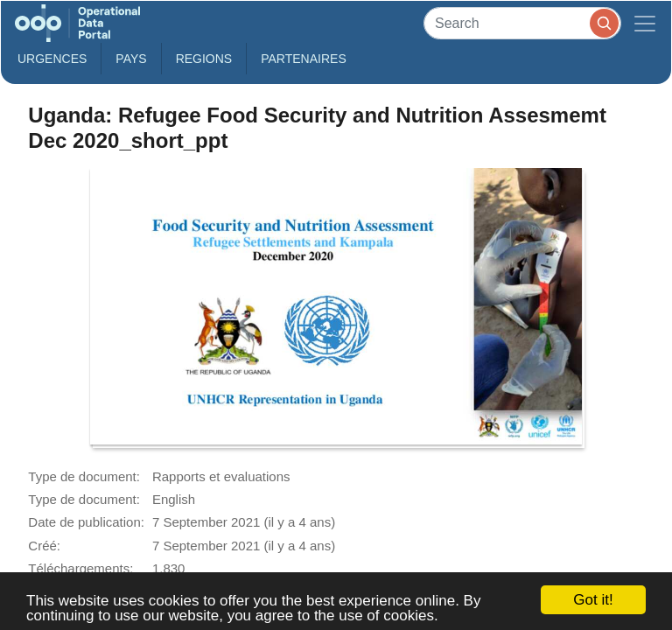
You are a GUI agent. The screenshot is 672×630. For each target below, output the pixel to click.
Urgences (52, 59)
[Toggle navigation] (645, 23)
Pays (131, 59)
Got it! (593, 600)
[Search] (522, 23)
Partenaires (304, 59)
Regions (204, 59)
